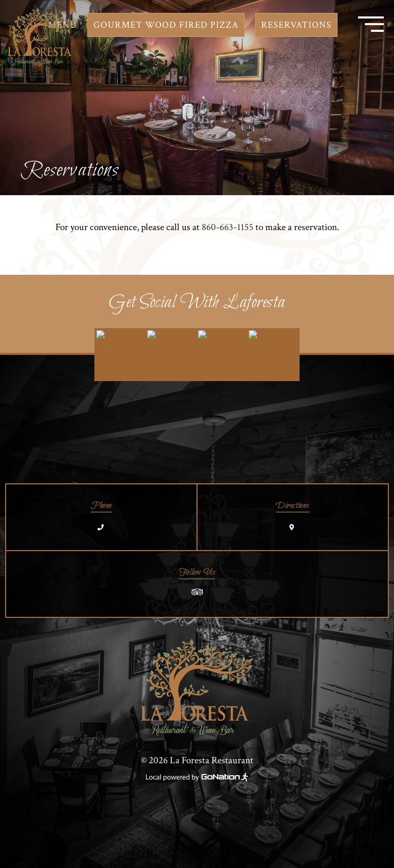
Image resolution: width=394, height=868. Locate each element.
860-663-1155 (228, 227)
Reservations (296, 25)
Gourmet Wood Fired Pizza (166, 25)
